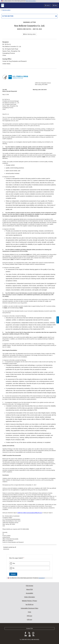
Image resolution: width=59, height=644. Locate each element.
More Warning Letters (30, 34)
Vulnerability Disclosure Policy (30, 608)
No (14, 568)
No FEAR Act (29, 605)
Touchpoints (41, 578)
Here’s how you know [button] (31, 1)
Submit (13, 574)
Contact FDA (29, 628)
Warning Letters (6, 10)
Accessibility (30, 593)
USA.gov (30, 620)
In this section (8, 16)
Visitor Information (30, 597)
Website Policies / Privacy (30, 601)
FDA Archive (29, 586)
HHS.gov (29, 616)
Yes (14, 563)
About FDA (29, 589)
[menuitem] (30, 549)
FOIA (30, 612)
